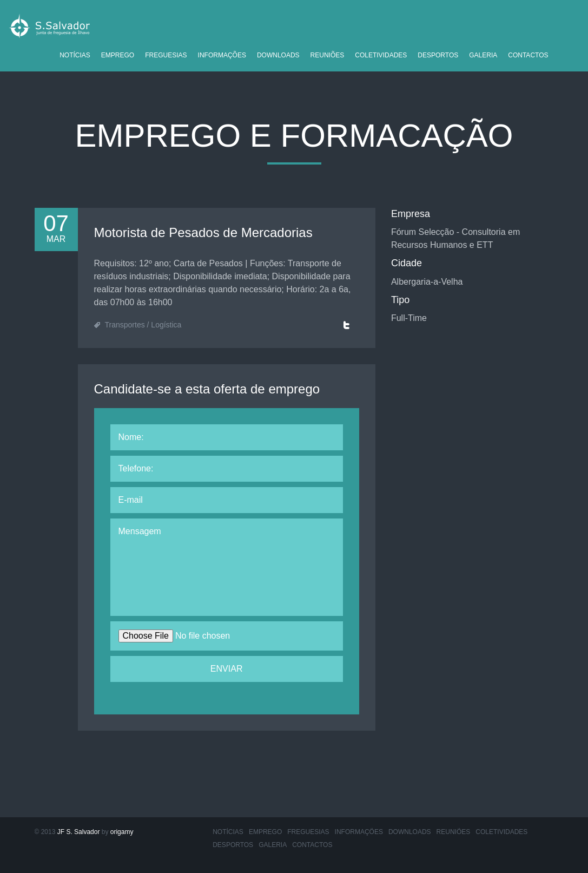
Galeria (483, 55)
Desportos (438, 55)
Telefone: (136, 468)
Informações (222, 55)
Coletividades (381, 55)
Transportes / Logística (143, 325)
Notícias (75, 55)
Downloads (278, 55)
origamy (122, 832)
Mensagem (140, 531)
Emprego (118, 55)
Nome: (131, 437)
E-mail (131, 500)
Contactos (528, 55)
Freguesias (166, 55)
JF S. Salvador (79, 832)
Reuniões (328, 55)
